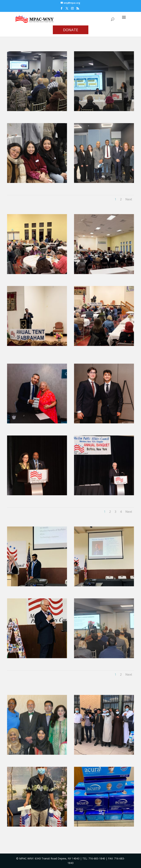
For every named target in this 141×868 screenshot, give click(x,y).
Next (129, 199)
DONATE (71, 30)
